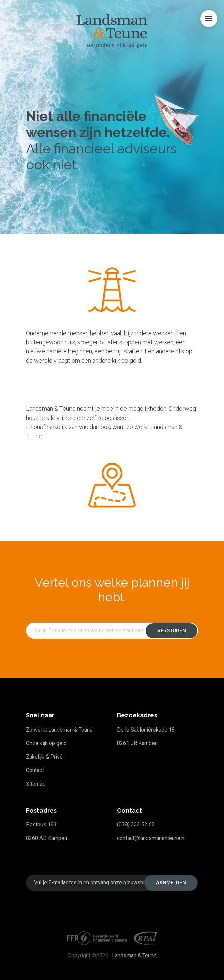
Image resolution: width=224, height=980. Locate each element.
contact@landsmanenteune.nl (151, 838)
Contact (35, 770)
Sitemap (36, 784)
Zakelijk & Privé (44, 757)
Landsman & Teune (134, 956)
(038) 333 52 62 (136, 825)
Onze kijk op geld (46, 743)
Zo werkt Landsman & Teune (59, 730)
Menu (209, 19)
